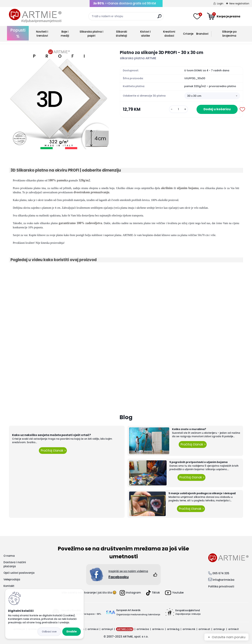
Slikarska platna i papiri (91, 34)
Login (220, 4)
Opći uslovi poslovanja (19, 573)
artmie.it (233, 629)
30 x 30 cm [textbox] (194, 96)
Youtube (174, 593)
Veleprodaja (12, 579)
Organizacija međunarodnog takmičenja (138, 614)
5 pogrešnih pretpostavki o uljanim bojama (198, 462)
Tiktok (153, 593)
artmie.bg (173, 629)
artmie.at (204, 629)
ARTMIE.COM (125, 629)
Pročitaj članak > (53, 451)
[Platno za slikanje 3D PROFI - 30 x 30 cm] (59, 99)
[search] (160, 18)
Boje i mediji (65, 34)
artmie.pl (107, 629)
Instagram (130, 593)
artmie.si (93, 629)
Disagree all (49, 632)
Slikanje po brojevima (229, 34)
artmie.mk (189, 629)
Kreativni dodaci (169, 34)
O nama (9, 556)
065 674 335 (221, 573)
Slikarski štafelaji (121, 34)
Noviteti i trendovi (42, 34)
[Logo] (35, 16)
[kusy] (178, 109)
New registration (239, 4)
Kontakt (9, 586)
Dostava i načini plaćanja (15, 564)
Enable (72, 631)
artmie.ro (158, 629)
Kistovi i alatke (145, 34)
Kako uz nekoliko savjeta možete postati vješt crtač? (51, 435)
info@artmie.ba (224, 580)
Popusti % (18, 33)
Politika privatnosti (221, 586)
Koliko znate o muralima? (189, 429)
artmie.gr (219, 629)
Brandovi (202, 34)
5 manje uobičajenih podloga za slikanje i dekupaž (202, 493)
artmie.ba (143, 629)
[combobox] (212, 96)
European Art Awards (128, 610)
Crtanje (188, 34)
